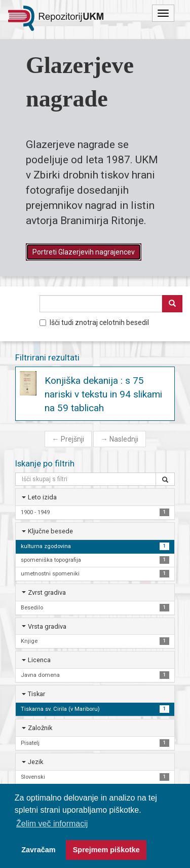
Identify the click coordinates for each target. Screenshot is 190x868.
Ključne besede (50, 531)
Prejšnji (68, 439)
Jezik (35, 762)
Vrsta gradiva (47, 626)
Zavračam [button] (38, 850)
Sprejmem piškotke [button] (106, 850)
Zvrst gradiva (47, 592)
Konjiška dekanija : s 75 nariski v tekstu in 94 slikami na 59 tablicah (103, 394)
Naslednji (120, 439)
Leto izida (42, 497)
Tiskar (36, 694)
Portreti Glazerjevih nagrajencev (84, 252)
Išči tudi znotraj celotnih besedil (94, 322)
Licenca (39, 660)
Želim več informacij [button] (52, 824)
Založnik (40, 728)
